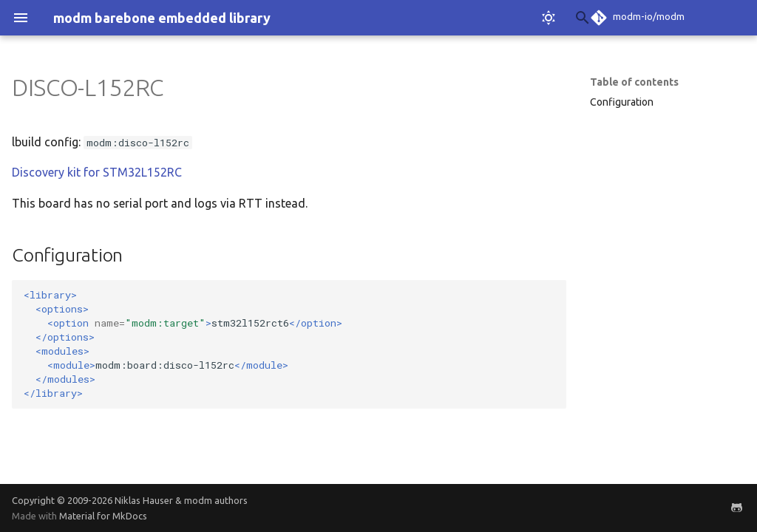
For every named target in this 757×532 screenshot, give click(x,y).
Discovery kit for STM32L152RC (97, 172)
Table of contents (634, 82)
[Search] (480, 18)
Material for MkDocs (103, 516)
